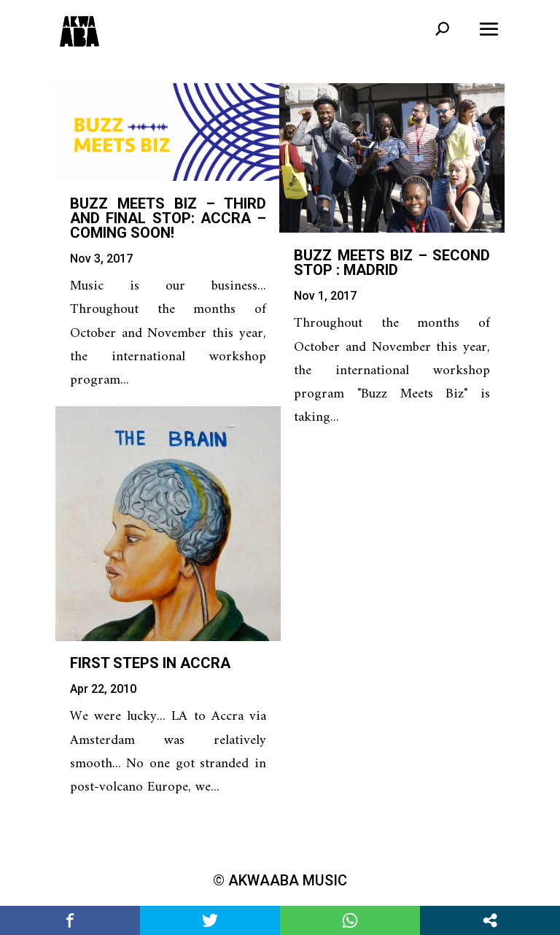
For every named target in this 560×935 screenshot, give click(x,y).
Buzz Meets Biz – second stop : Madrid (392, 263)
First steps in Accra (150, 663)
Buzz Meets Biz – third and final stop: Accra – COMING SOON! (168, 218)
